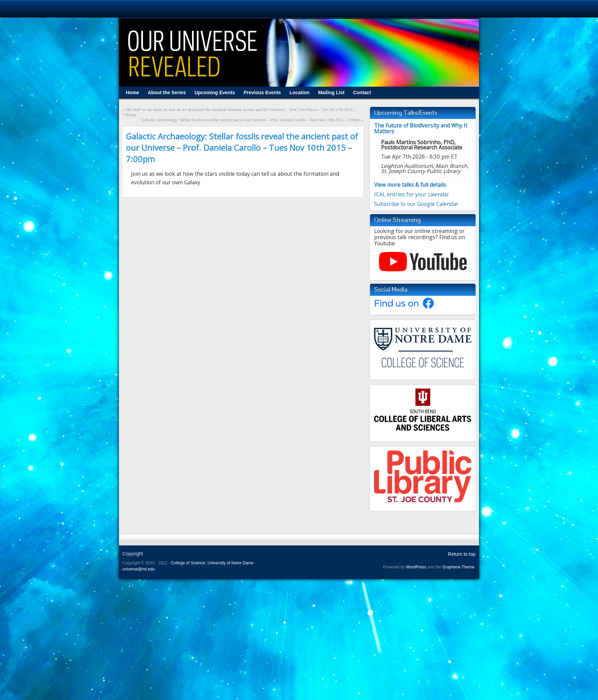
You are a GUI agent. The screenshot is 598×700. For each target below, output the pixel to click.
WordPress (416, 567)
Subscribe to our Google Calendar (416, 204)
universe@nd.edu (139, 569)
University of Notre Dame (230, 563)
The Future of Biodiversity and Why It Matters (421, 128)
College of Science (188, 563)
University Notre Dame (63, 9)
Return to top (462, 554)
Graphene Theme (458, 567)
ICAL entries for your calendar (412, 194)
